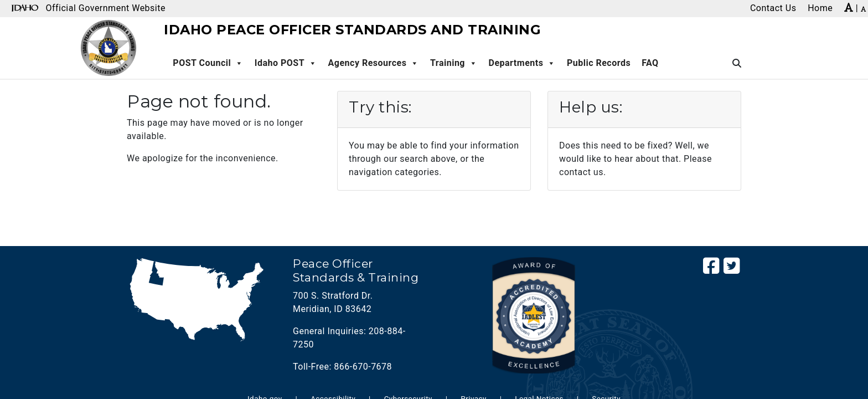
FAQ (650, 63)
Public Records (599, 63)
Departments (522, 63)
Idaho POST (286, 63)
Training (454, 63)
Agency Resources (374, 63)
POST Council (208, 63)
